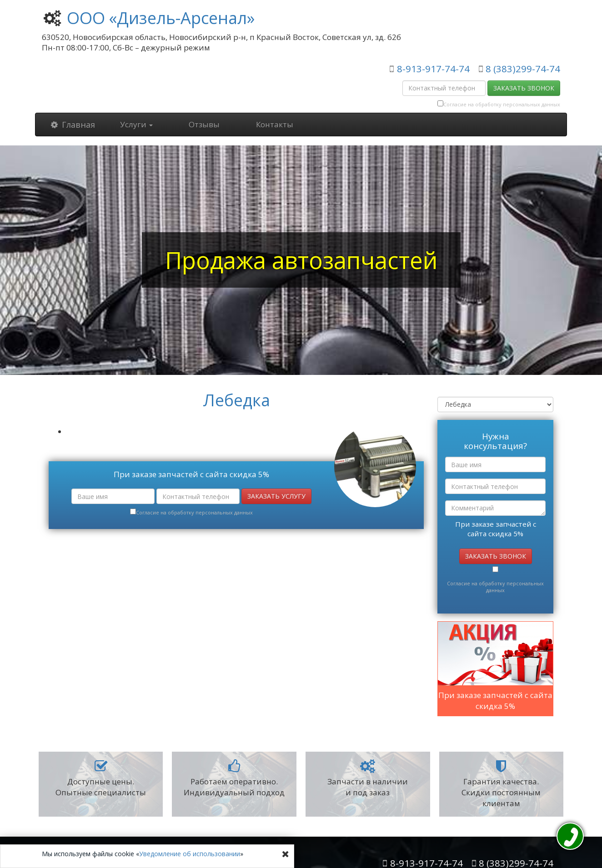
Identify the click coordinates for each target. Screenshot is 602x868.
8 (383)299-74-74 (523, 69)
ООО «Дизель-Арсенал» (161, 18)
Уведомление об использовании (190, 854)
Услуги (136, 124)
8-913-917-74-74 (433, 69)
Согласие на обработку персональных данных (502, 104)
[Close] (286, 854)
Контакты (275, 124)
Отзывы (204, 124)
